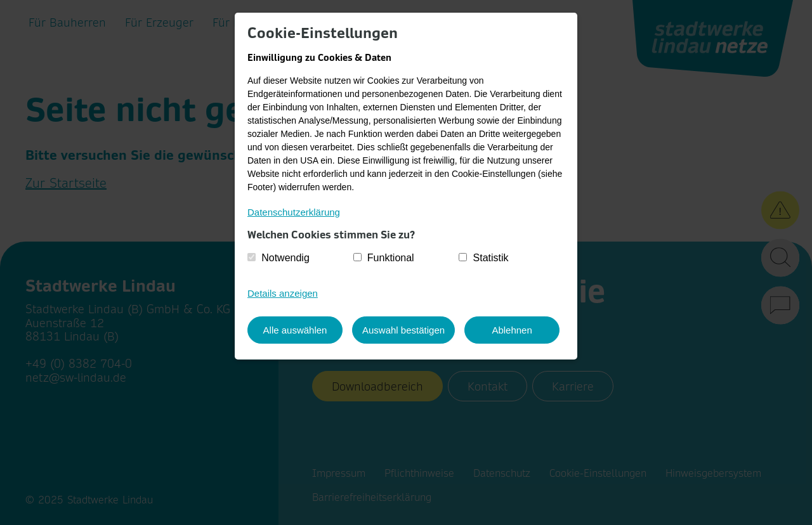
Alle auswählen (295, 330)
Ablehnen (512, 330)
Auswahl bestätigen (403, 330)
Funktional (391, 258)
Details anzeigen (283, 293)
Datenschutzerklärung (294, 212)
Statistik (491, 258)
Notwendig (285, 258)
